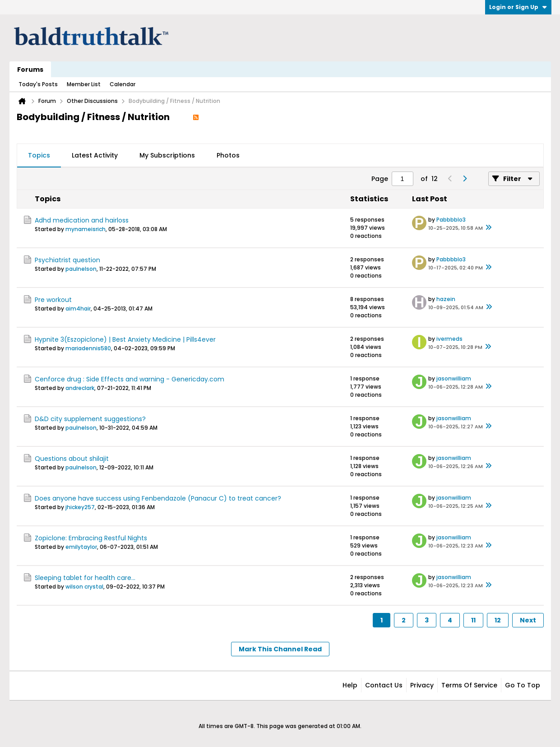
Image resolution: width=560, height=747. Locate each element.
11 (473, 620)
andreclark (80, 388)
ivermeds (449, 339)
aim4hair (78, 309)
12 (498, 620)
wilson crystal (84, 587)
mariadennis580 (88, 348)
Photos (228, 155)
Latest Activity (95, 155)
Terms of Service (469, 685)
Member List (84, 84)
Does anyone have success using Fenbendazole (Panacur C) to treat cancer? (158, 498)
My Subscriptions (167, 155)
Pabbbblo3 (451, 220)
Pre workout (53, 300)
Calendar (123, 84)
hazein (446, 299)
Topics (39, 155)
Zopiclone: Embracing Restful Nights (91, 538)
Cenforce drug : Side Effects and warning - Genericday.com (130, 379)
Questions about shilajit (72, 459)
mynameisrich (86, 229)
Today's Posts (38, 84)
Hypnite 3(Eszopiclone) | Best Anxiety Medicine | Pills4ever (125, 339)
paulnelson (81, 269)
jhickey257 (80, 507)
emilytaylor (81, 547)
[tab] (39, 156)
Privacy (422, 685)
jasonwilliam (454, 378)
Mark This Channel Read (280, 649)
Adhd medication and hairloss (82, 220)
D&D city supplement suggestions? (90, 419)
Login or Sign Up (518, 7)
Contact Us (384, 685)
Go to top (523, 685)
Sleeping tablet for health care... (85, 578)
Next (528, 620)
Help (350, 685)
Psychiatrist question (67, 260)
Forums (30, 70)
